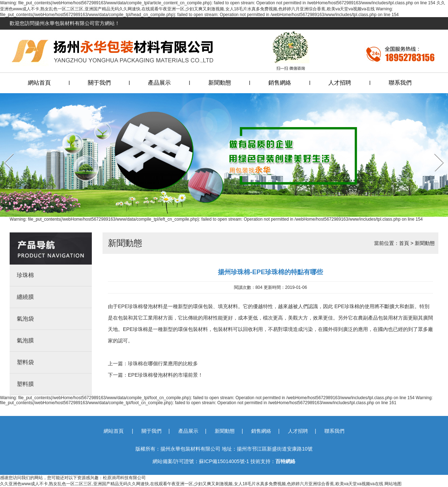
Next (435, 151)
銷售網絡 (280, 83)
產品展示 (159, 83)
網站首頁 (39, 83)
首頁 (404, 243)
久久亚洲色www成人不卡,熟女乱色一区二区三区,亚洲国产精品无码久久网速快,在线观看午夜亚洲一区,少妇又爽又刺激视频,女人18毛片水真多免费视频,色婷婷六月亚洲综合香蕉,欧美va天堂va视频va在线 (192, 484)
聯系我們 (400, 83)
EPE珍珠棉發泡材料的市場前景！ (165, 375)
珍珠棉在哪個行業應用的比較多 (163, 363)
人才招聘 (340, 83)
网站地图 (393, 484)
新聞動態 (220, 83)
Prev (4, 151)
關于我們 (99, 83)
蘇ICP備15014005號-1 (224, 461)
